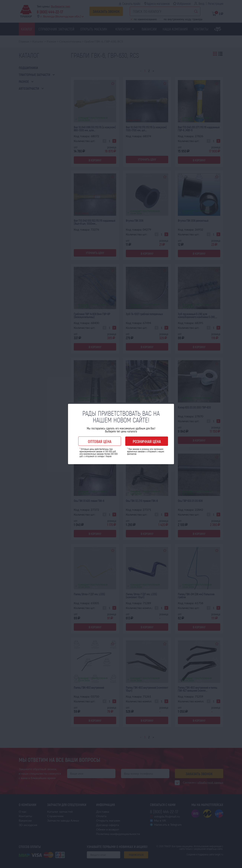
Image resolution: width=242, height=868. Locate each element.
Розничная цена (147, 441)
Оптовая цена (100, 441)
